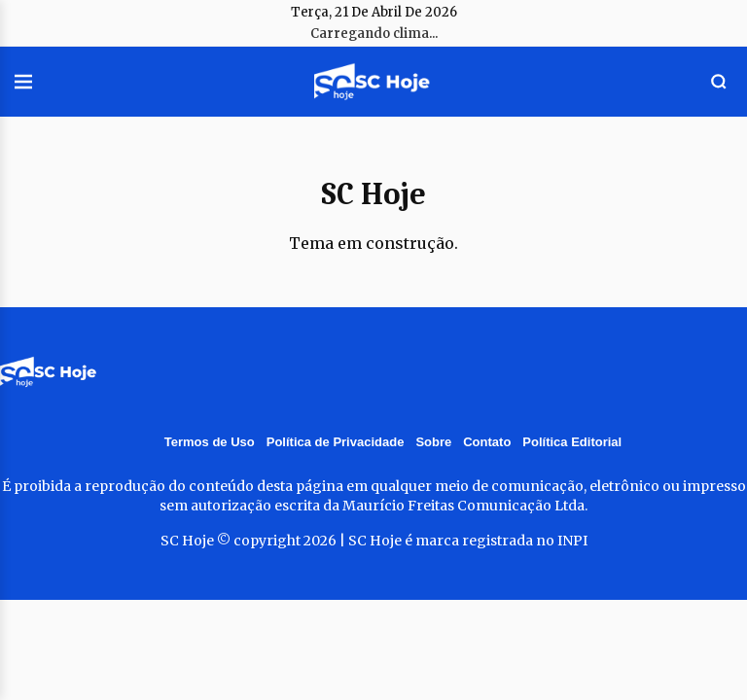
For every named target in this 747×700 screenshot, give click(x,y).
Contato (487, 442)
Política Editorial (572, 442)
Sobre (433, 442)
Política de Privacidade (336, 442)
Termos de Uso (210, 442)
